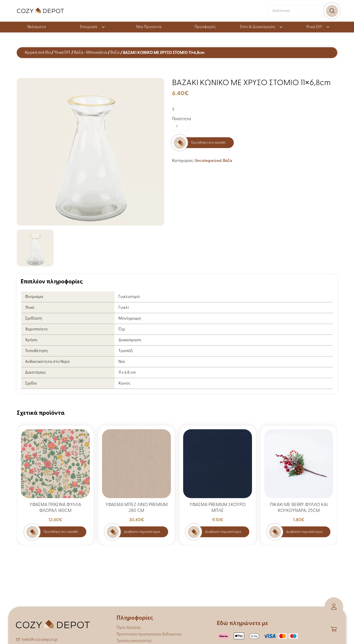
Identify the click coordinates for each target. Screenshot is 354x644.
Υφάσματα (36, 27)
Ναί (122, 362)
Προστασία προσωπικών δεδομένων (149, 634)
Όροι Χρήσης (129, 628)
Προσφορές (205, 27)
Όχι (122, 329)
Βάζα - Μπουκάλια (90, 53)
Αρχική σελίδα (38, 53)
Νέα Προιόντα (149, 27)
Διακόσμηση (130, 340)
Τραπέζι (126, 351)
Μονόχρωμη (130, 319)
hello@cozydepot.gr (40, 640)
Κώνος (125, 383)
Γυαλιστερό (129, 297)
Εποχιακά (93, 27)
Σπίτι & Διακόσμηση (261, 27)
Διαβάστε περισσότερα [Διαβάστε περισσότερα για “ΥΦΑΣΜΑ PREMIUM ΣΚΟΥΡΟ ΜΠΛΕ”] (223, 532)
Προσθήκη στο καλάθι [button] (61, 532)
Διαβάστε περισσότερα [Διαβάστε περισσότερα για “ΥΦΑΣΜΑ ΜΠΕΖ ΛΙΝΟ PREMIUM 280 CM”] (142, 532)
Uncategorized (208, 161)
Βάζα (115, 53)
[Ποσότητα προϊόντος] (181, 126)
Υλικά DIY (318, 27)
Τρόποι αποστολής (134, 641)
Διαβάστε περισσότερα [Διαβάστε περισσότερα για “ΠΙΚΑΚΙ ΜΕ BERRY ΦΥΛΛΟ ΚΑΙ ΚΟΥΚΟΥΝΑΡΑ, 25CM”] (304, 532)
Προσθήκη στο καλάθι (208, 143)
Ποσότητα (182, 119)
